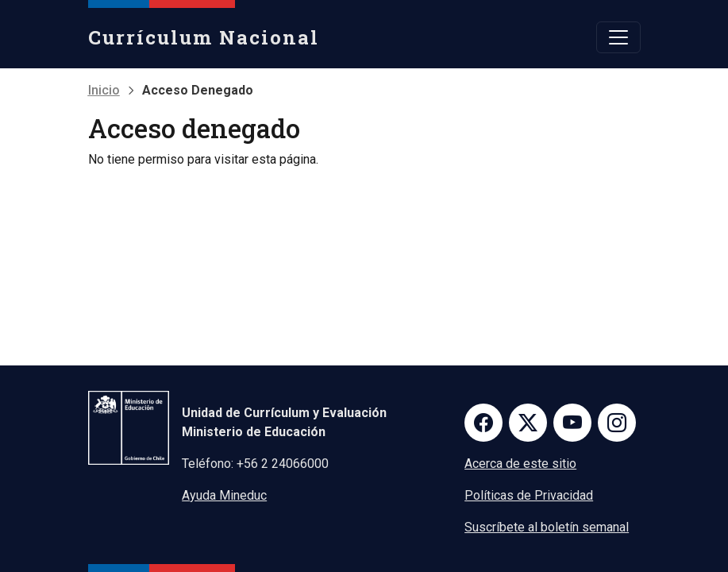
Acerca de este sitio (520, 464)
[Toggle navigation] (618, 37)
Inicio (104, 90)
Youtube (572, 423)
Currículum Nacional (204, 37)
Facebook (483, 423)
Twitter (528, 423)
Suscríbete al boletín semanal (547, 527)
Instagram (617, 423)
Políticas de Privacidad (529, 495)
